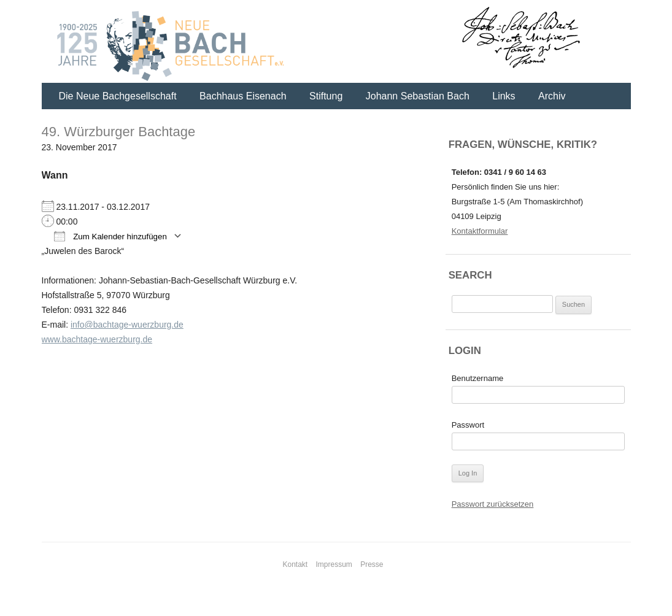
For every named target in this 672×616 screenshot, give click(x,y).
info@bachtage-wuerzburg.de (127, 325)
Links (504, 96)
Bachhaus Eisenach (243, 96)
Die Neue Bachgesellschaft (118, 96)
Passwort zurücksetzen (493, 504)
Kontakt (295, 564)
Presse (372, 564)
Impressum (334, 564)
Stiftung (326, 96)
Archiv (552, 96)
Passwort (468, 425)
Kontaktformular (480, 231)
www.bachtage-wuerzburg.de (97, 339)
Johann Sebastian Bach (418, 96)
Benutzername (478, 378)
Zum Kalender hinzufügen (110, 236)
